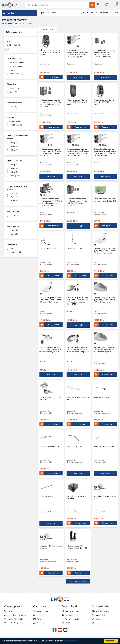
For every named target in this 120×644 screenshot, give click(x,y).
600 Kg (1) (12, 168)
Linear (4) (12, 92)
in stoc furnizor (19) (16, 63)
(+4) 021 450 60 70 (89, 13)
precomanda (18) (15, 74)
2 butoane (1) (13, 215)
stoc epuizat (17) (15, 66)
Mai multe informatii (72, 641)
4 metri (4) (12, 201)
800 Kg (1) (12, 172)
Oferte (53, 13)
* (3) (10, 249)
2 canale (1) (13, 230)
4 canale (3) (13, 234)
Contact (115, 13)
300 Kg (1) (12, 146)
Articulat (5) (13, 88)
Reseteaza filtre (14, 32)
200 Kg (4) (12, 143)
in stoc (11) (12, 70)
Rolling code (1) (14, 252)
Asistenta (104, 13)
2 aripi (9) (12, 107)
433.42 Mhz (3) (14, 121)
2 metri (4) (12, 193)
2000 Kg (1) (13, 176)
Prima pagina (8, 23)
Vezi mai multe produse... (78, 581)
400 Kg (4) (12, 150)
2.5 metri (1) (13, 197)
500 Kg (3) (12, 165)
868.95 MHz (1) (14, 125)
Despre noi (43, 13)
